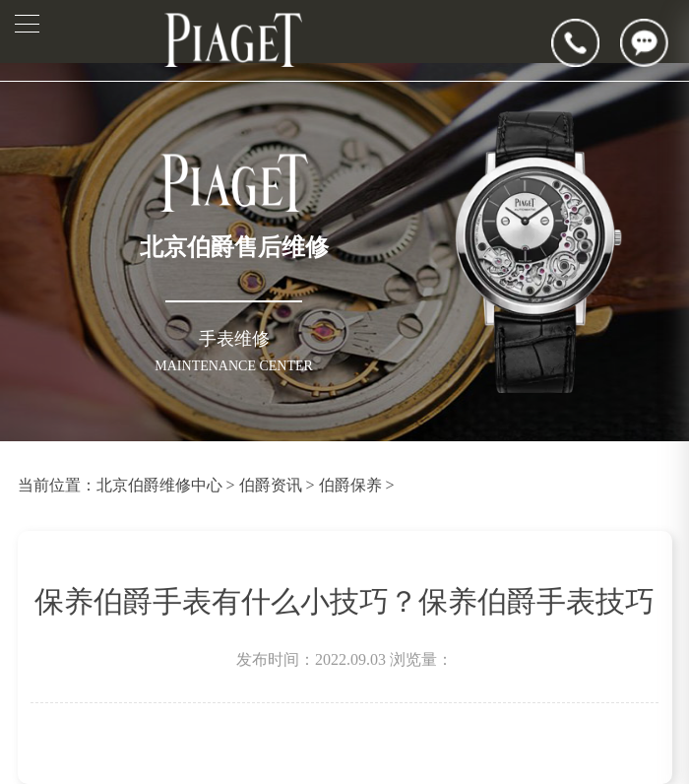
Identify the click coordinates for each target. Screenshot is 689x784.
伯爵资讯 (271, 485)
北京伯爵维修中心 (159, 485)
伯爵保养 (350, 485)
